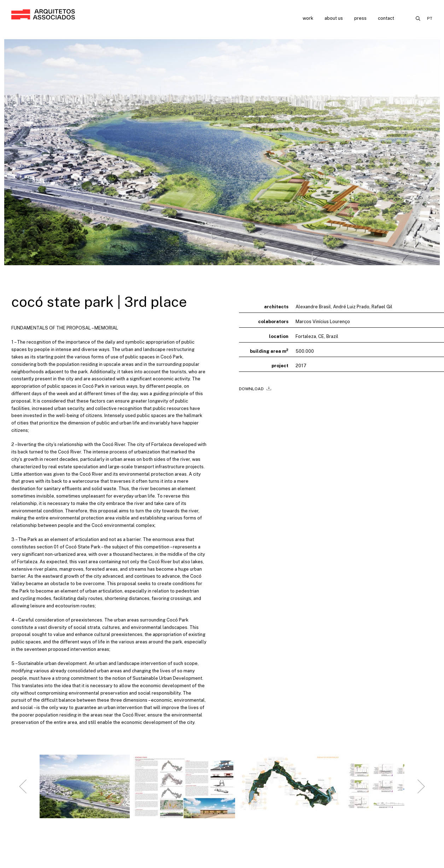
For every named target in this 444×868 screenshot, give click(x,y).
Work (308, 18)
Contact (386, 18)
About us (334, 18)
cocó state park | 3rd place (99, 302)
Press (360, 18)
